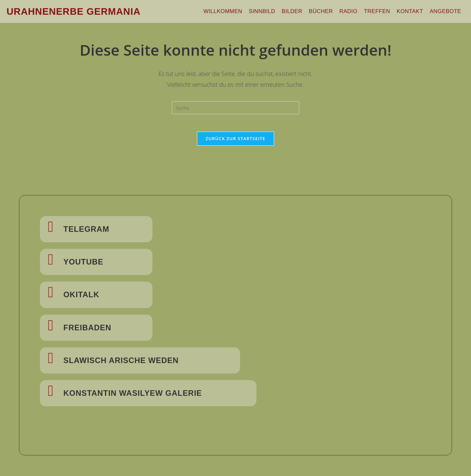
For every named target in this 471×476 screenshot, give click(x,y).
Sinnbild (273, 11)
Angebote (446, 11)
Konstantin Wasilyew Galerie (140, 394)
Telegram (90, 231)
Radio (354, 11)
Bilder (301, 11)
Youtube (87, 264)
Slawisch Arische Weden (127, 361)
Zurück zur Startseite (236, 141)
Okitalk (84, 296)
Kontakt (413, 11)
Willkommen (235, 11)
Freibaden (91, 329)
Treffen (382, 11)
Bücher (328, 11)
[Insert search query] (235, 108)
